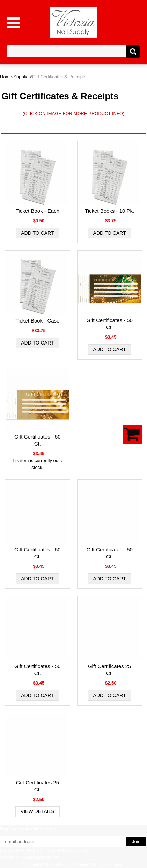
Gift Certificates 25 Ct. (109, 670)
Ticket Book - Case (37, 321)
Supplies (22, 77)
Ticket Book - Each (38, 211)
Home (6, 77)
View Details (38, 811)
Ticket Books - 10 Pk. (109, 211)
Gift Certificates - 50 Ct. (109, 324)
